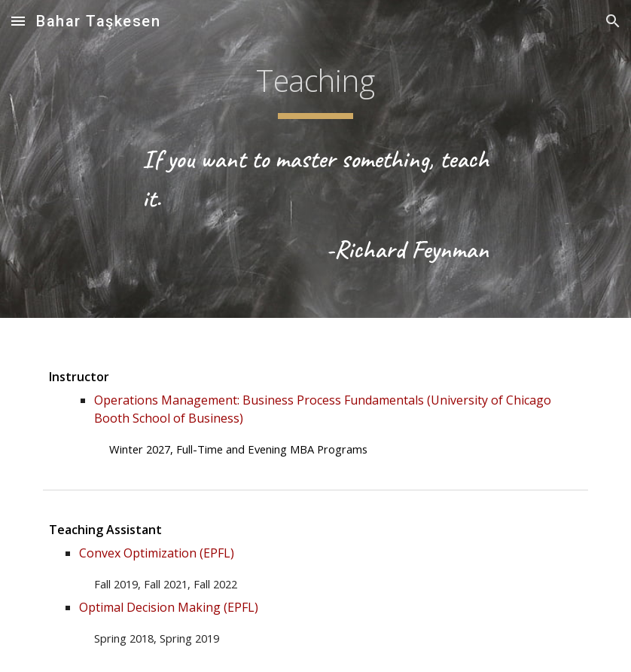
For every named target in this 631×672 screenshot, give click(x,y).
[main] (315, 84)
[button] (18, 21)
